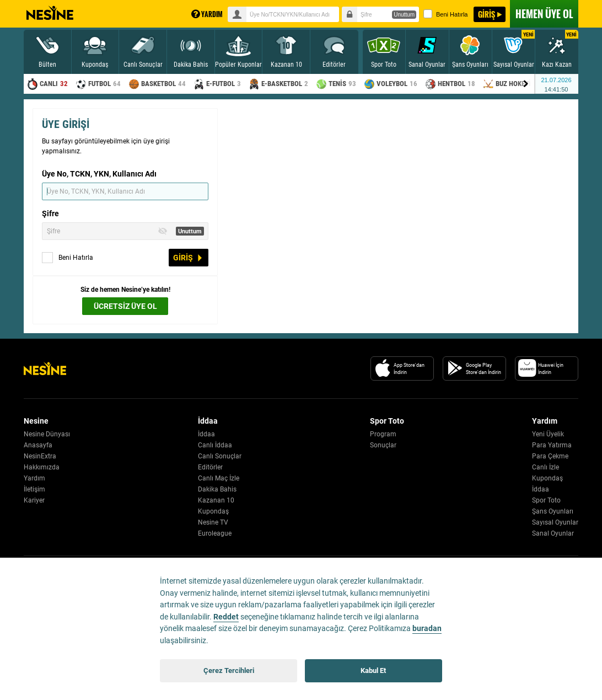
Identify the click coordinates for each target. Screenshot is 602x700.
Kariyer (34, 500)
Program (383, 434)
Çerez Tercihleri (229, 670)
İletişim (34, 489)
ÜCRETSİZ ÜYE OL (125, 306)
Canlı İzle (545, 467)
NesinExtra (40, 456)
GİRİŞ (487, 14)
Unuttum (404, 15)
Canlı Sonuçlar (220, 456)
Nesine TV (213, 522)
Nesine (50, 13)
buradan (427, 629)
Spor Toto (546, 500)
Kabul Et (373, 670)
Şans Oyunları (553, 511)
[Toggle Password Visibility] (163, 231)
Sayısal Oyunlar (555, 522)
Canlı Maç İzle (219, 478)
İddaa (206, 434)
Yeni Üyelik (548, 434)
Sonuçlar (383, 445)
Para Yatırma (552, 445)
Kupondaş (213, 511)
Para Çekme (550, 456)
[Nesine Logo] (45, 368)
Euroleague (215, 533)
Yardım (34, 478)
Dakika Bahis (217, 489)
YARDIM (207, 14)
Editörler (210, 467)
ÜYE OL (544, 14)
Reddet (226, 617)
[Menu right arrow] (526, 84)
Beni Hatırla (445, 14)
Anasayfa (38, 445)
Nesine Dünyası (47, 434)
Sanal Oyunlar (553, 533)
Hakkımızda (42, 467)
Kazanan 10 (216, 500)
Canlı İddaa (215, 445)
